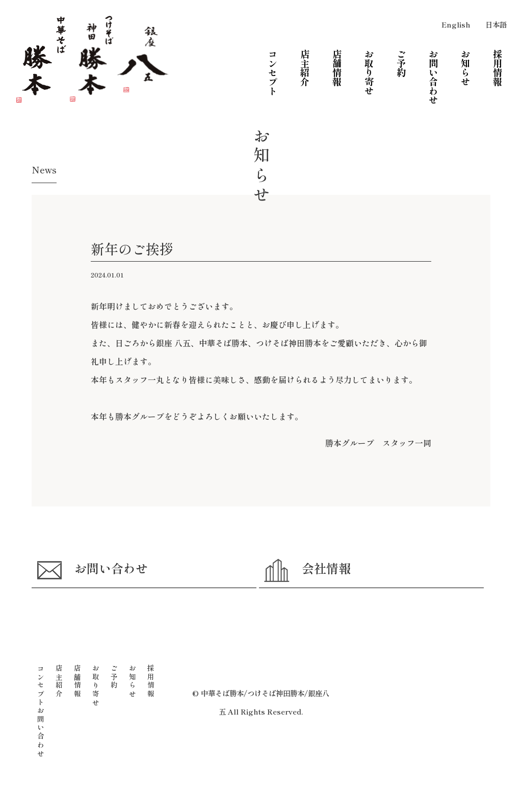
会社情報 (311, 586)
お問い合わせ (98, 586)
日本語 (496, 24)
